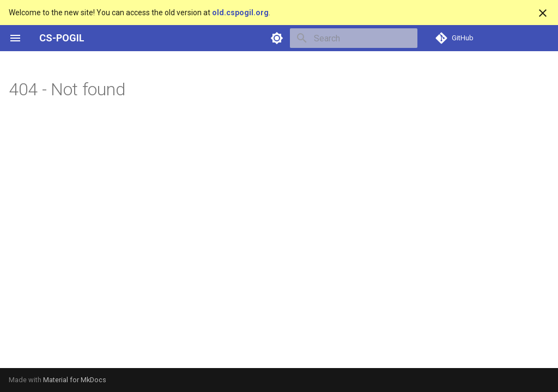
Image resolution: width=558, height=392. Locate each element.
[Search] (354, 38)
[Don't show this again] (543, 13)
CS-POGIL (62, 38)
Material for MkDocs (75, 380)
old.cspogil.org (240, 13)
